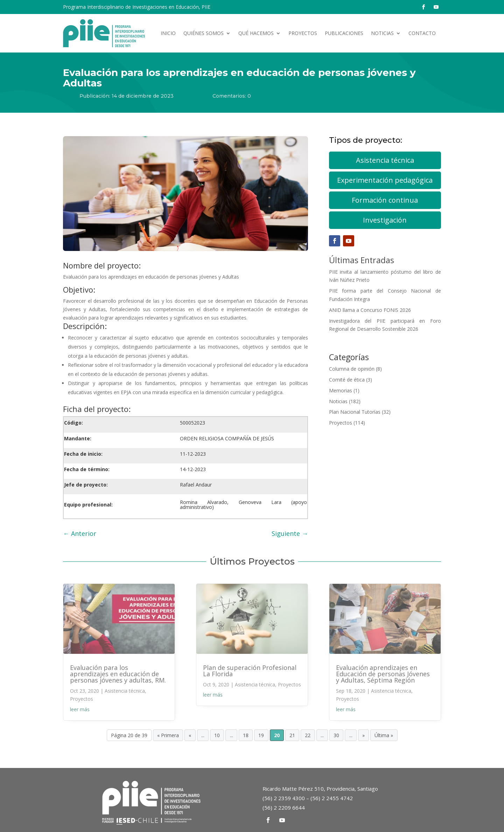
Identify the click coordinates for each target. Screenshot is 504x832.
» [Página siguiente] (363, 735)
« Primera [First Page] (168, 735)
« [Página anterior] (190, 735)
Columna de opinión (352, 369)
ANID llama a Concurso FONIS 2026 (370, 310)
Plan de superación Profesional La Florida (250, 671)
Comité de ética (347, 380)
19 (261, 735)
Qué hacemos (256, 33)
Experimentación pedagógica (385, 180)
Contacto (422, 33)
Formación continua (385, 200)
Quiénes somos (204, 33)
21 (292, 735)
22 (308, 735)
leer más (80, 709)
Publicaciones (344, 33)
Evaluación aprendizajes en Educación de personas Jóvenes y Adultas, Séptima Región (383, 674)
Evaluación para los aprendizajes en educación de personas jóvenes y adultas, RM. (118, 674)
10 (217, 735)
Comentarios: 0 (232, 96)
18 (246, 735)
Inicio (168, 33)
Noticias (382, 33)
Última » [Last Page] (384, 735)
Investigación (385, 220)
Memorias (341, 390)
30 (336, 735)
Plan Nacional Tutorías (355, 412)
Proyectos (303, 33)
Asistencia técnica (385, 160)
